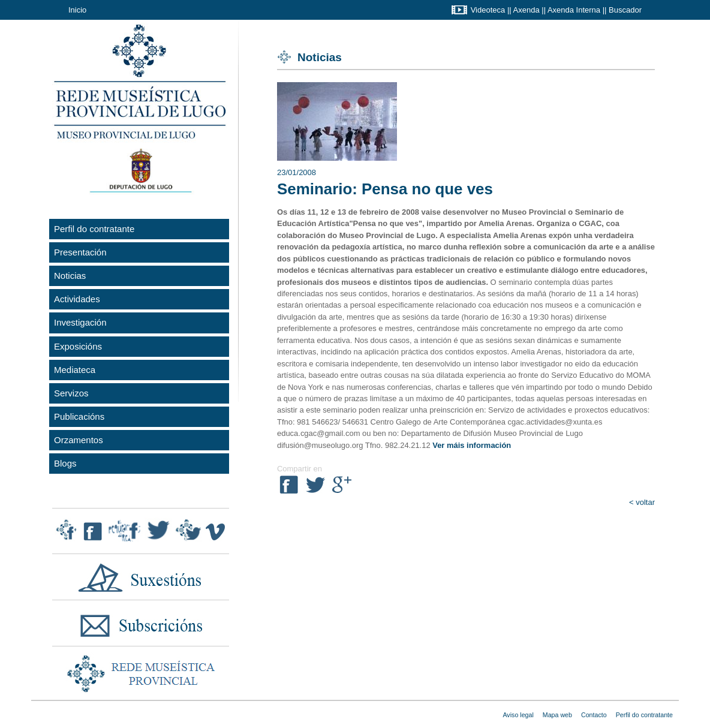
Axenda (527, 10)
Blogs (65, 463)
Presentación (80, 252)
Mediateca (75, 370)
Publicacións (79, 416)
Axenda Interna (574, 10)
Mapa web (557, 715)
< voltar (642, 502)
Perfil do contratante (94, 229)
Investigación (80, 322)
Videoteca (488, 10)
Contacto (594, 715)
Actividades (77, 299)
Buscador (625, 10)
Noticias (70, 276)
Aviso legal (518, 715)
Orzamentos (79, 440)
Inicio (77, 10)
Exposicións (78, 346)
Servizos (71, 393)
